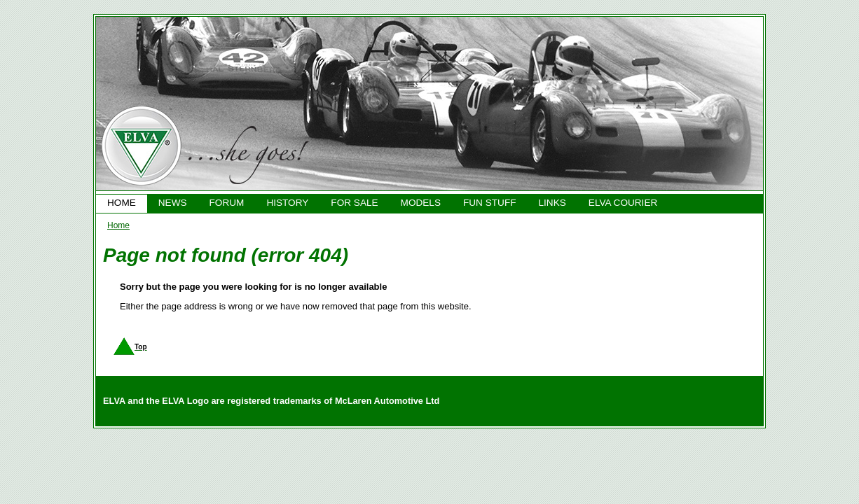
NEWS (173, 203)
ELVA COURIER (623, 203)
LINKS (552, 203)
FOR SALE (354, 203)
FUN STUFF (490, 203)
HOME (122, 203)
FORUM (227, 203)
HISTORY (287, 203)
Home (118, 225)
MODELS (421, 203)
